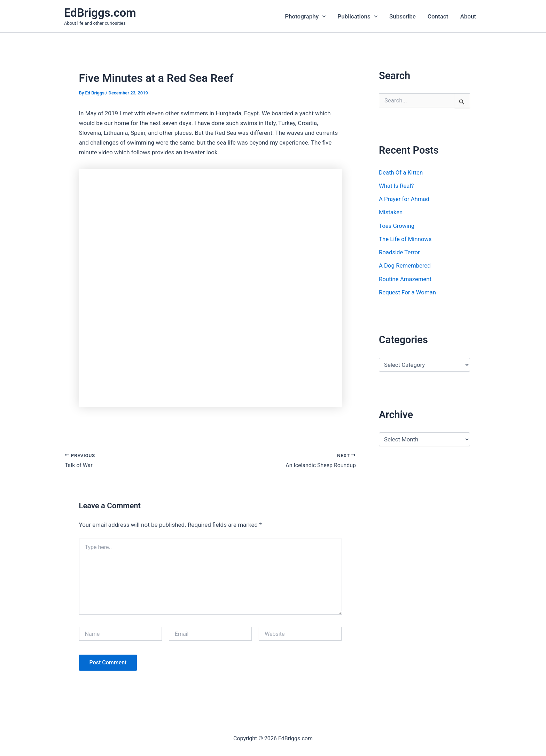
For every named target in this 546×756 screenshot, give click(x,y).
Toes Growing (397, 226)
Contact (438, 16)
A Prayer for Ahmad (404, 199)
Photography (305, 16)
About (468, 16)
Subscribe (403, 16)
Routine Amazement (405, 279)
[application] (322, 16)
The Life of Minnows (406, 239)
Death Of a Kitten (401, 172)
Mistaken (391, 212)
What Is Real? (397, 186)
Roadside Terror (400, 252)
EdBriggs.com (100, 13)
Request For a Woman (408, 292)
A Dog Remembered (405, 265)
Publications (357, 16)
